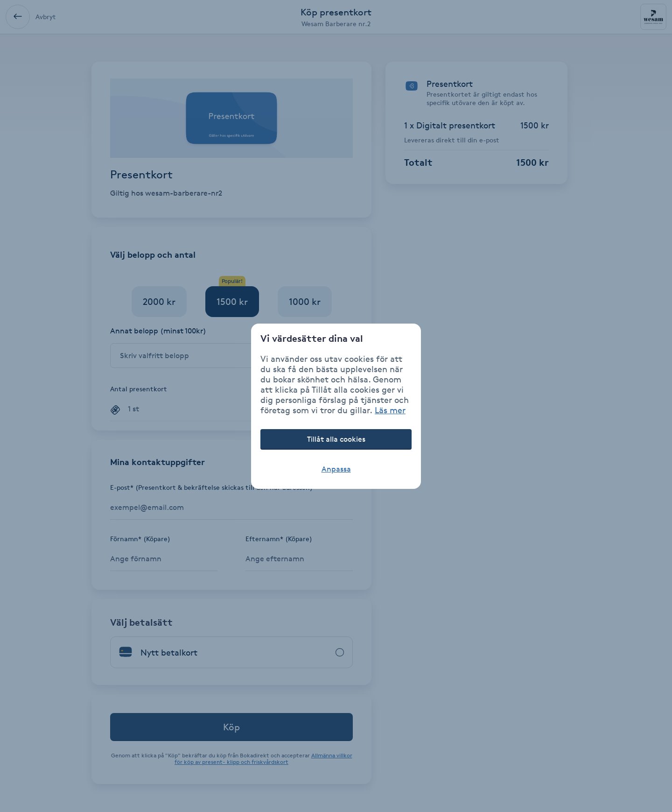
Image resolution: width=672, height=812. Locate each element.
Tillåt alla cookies (336, 439)
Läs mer (390, 410)
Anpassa (336, 469)
